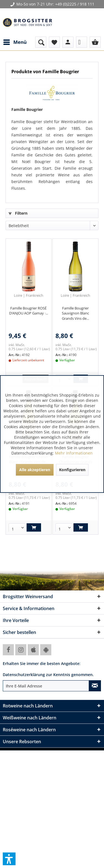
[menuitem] (15, 42)
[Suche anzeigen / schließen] (41, 42)
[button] (9, 859)
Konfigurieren (72, 470)
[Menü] (15, 42)
